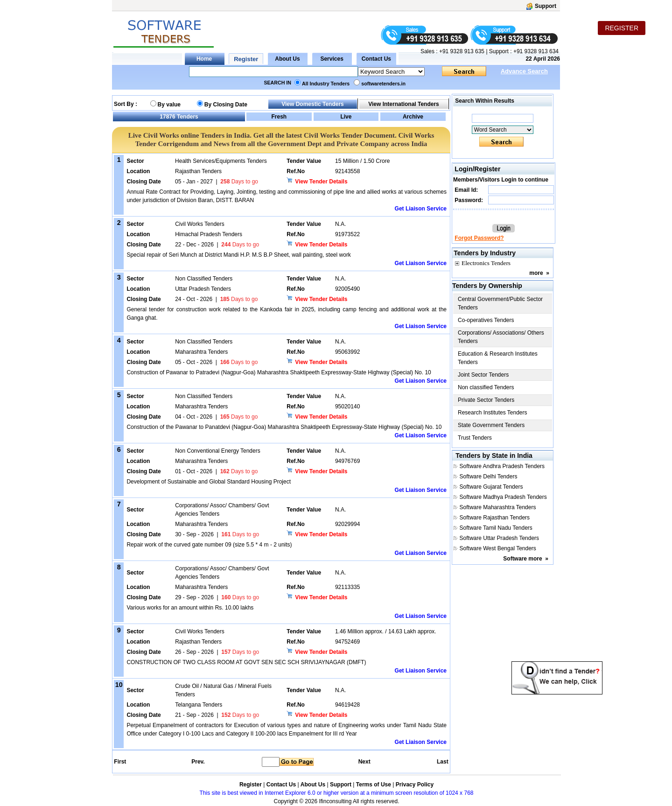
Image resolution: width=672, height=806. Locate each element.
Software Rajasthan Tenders (495, 518)
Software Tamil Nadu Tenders (496, 528)
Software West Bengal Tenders (498, 548)
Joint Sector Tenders (483, 375)
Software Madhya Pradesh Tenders (503, 497)
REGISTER (622, 28)
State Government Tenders (491, 425)
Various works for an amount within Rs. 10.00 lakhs (190, 608)
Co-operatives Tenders (486, 320)
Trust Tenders (475, 438)
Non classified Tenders (486, 387)
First (119, 762)
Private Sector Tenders (486, 400)
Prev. (198, 762)
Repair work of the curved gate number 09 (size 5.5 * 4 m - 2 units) (209, 545)
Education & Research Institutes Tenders (498, 358)
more (536, 273)
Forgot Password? (479, 238)
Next (364, 762)
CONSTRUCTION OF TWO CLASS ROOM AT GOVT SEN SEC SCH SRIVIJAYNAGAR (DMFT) (246, 662)
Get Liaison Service (421, 209)
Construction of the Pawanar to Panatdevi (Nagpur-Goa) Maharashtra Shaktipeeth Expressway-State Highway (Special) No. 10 (284, 427)
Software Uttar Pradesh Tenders (500, 538)
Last (443, 762)
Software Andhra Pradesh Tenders (502, 466)
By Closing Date (226, 105)
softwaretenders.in (383, 84)
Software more (522, 559)
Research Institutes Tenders (493, 413)
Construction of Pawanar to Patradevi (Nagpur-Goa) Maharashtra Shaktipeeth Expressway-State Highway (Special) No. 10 (279, 372)
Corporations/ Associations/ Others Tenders (501, 337)
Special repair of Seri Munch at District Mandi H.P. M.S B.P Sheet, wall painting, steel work (238, 255)
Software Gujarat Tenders (491, 487)
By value (169, 105)
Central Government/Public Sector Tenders (500, 303)
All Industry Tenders (326, 84)
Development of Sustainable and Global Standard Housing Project (209, 482)
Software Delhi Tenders (489, 477)
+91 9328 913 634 (536, 51)
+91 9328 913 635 (461, 51)
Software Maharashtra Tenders (498, 507)
